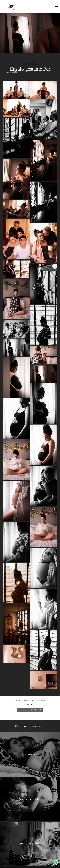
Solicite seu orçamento (30, 710)
